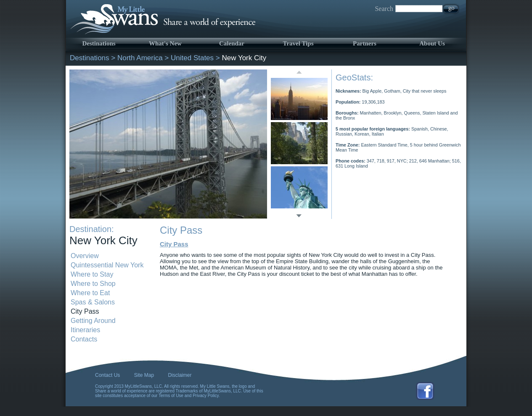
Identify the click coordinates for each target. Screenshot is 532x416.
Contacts (84, 339)
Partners (365, 43)
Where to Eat (90, 293)
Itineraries (85, 330)
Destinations (99, 43)
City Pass (85, 311)
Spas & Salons (93, 302)
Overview (85, 256)
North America (140, 58)
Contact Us (107, 375)
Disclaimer (180, 375)
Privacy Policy (206, 396)
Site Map (144, 375)
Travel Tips (298, 43)
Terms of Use (171, 396)
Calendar (232, 43)
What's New (165, 43)
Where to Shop (93, 284)
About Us (432, 43)
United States (192, 58)
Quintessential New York (107, 265)
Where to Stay (92, 274)
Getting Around (93, 321)
